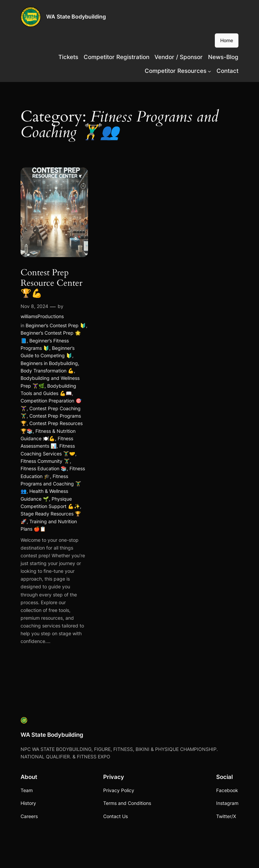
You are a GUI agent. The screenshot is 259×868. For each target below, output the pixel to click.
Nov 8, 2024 (34, 306)
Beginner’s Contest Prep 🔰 (56, 325)
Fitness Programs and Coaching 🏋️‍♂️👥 (51, 484)
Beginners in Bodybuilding (49, 363)
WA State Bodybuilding (76, 17)
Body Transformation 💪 (47, 371)
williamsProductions (42, 316)
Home (227, 40)
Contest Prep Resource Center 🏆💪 (51, 283)
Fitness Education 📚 (44, 468)
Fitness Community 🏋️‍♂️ (45, 461)
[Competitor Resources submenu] (209, 71)
